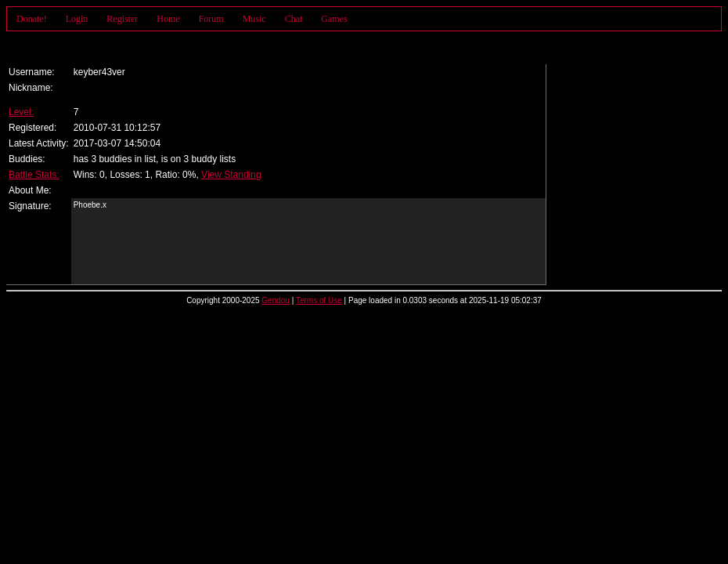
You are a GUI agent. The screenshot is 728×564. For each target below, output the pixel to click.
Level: (21, 112)
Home (168, 19)
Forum (211, 19)
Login (77, 19)
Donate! (32, 19)
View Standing (231, 175)
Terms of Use (319, 300)
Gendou (276, 300)
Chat (294, 19)
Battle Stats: (34, 175)
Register (122, 19)
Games (334, 19)
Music (254, 19)
